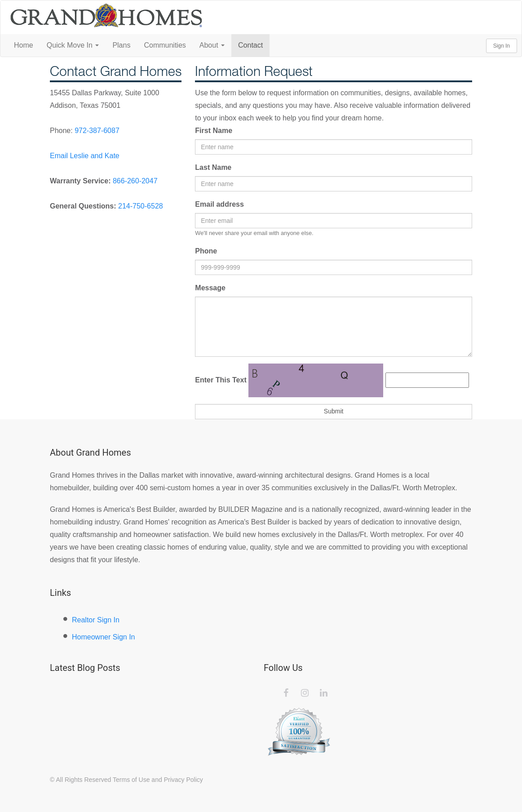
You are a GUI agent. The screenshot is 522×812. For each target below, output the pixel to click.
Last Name (213, 167)
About (212, 45)
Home (24, 45)
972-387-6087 (97, 131)
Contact (250, 45)
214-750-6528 (141, 206)
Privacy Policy (184, 780)
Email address (219, 204)
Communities (165, 45)
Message (210, 288)
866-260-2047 (135, 181)
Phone (206, 251)
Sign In (502, 46)
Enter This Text (221, 380)
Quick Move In (73, 45)
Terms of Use (131, 780)
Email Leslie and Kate (85, 156)
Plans (121, 45)
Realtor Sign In (96, 620)
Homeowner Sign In (104, 637)
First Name (214, 131)
